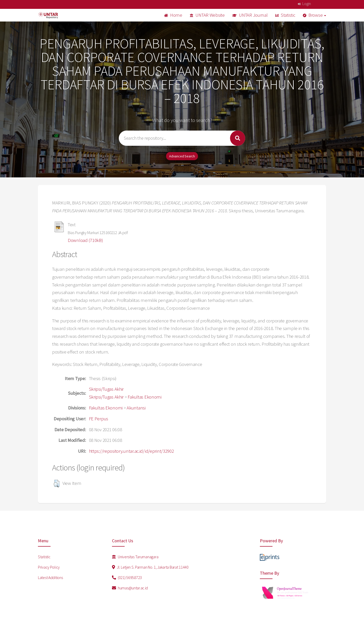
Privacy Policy (49, 567)
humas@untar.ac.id (130, 588)
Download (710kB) (85, 240)
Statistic (285, 15)
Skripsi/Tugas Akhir (106, 389)
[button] (56, 484)
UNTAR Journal (250, 15)
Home (173, 15)
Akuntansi (136, 408)
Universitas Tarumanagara (135, 557)
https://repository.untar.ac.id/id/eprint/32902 (131, 451)
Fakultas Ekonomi (145, 397)
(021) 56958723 (127, 577)
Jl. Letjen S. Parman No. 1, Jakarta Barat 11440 (150, 567)
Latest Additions (50, 577)
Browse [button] (315, 15)
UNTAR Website (207, 15)
